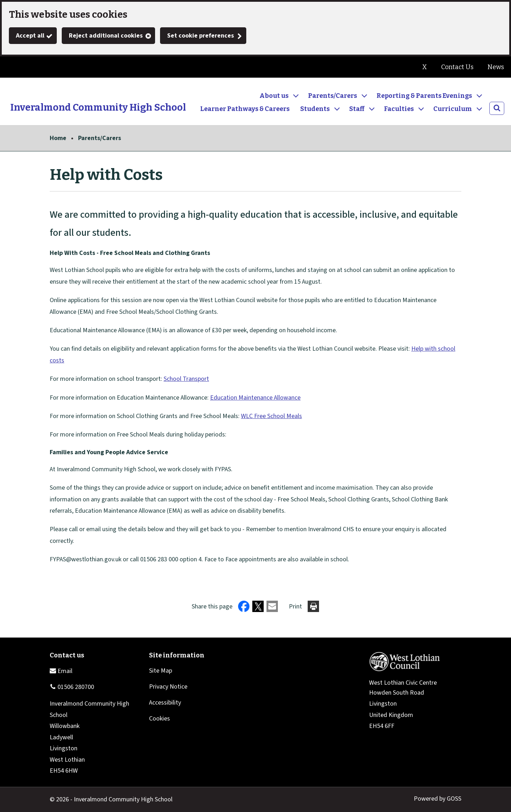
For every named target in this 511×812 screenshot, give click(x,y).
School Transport (186, 379)
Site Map (161, 671)
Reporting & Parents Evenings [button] (424, 96)
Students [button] (315, 109)
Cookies (160, 719)
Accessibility (165, 703)
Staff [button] (357, 109)
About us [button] (274, 96)
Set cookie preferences (200, 36)
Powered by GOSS (438, 799)
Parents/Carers (100, 138)
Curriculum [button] (453, 109)
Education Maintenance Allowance (255, 398)
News (496, 67)
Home (58, 138)
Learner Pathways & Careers (245, 109)
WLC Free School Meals (271, 416)
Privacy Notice (168, 687)
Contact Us (457, 67)
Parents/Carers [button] (333, 96)
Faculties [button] (399, 109)
